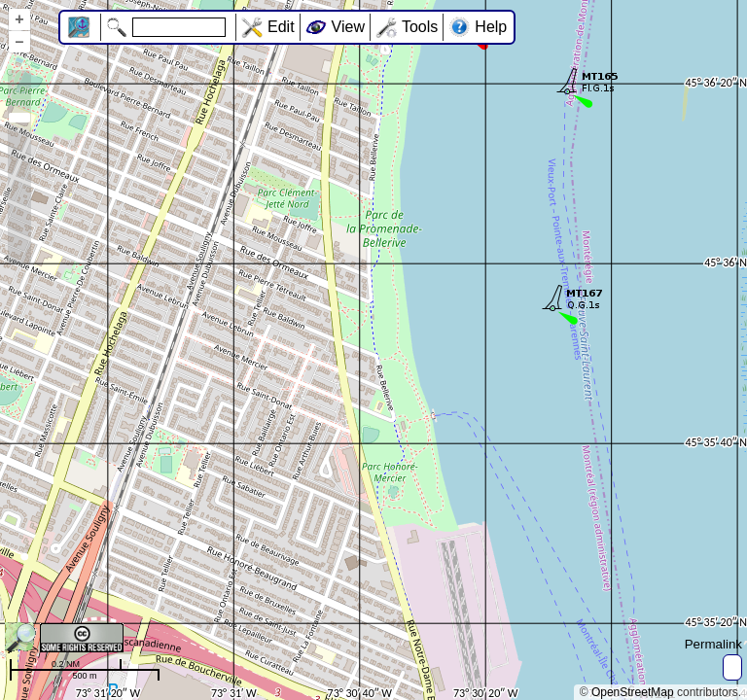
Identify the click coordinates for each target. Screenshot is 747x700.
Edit (281, 27)
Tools (420, 27)
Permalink (713, 644)
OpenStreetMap (633, 692)
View (348, 27)
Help (491, 27)
